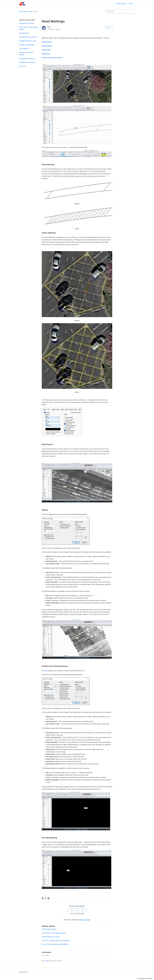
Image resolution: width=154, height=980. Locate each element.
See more (22, 66)
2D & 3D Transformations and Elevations (55, 944)
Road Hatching (47, 42)
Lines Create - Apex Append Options (28, 28)
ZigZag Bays (46, 54)
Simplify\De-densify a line (27, 41)
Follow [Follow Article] (108, 27)
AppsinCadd (23, 11)
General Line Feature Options (26, 54)
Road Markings (24, 33)
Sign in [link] (131, 3)
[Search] (120, 11)
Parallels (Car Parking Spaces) (52, 57)
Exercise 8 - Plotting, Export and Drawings (56, 940)
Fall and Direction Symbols (28, 37)
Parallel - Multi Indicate (27, 45)
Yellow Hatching (47, 46)
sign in (48, 961)
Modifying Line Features (27, 62)
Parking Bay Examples (27, 23)
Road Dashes (46, 50)
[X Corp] (46, 898)
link (46, 671)
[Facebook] (43, 898)
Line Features (24, 49)
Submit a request (121, 3)
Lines (36, 11)
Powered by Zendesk (145, 978)
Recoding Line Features (27, 59)
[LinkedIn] (48, 898)
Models (30, 11)
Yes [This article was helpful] (72, 910)
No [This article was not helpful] (82, 910)
